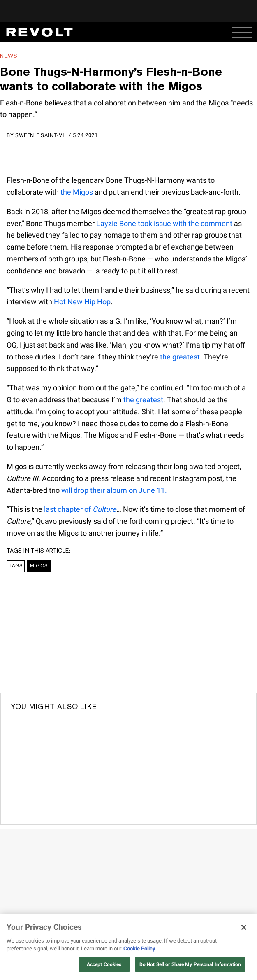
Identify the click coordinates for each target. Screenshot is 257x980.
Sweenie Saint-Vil (41, 135)
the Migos (77, 192)
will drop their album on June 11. (114, 490)
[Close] (244, 927)
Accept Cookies (104, 964)
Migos (39, 566)
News (9, 56)
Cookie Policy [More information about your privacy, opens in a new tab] (139, 948)
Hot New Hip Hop (82, 302)
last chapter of (80, 509)
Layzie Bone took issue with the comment (164, 223)
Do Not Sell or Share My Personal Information (190, 964)
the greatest (180, 357)
